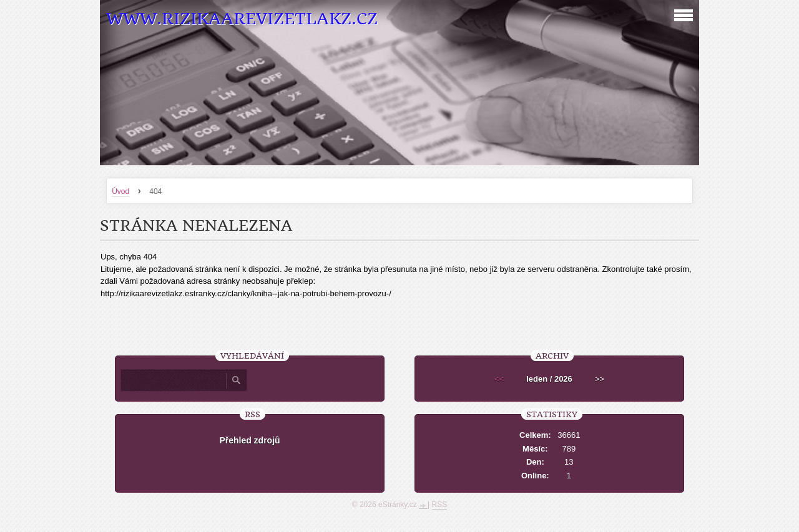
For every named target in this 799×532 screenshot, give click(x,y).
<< (499, 379)
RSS (440, 505)
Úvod (120, 191)
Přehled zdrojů (249, 440)
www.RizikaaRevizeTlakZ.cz (242, 19)
